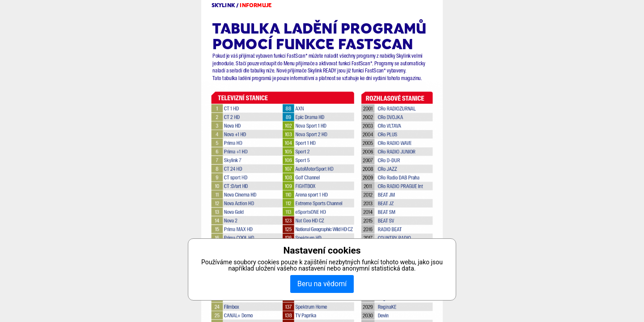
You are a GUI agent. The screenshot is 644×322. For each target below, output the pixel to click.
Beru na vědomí (322, 284)
